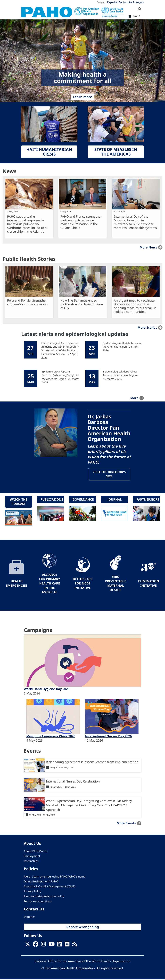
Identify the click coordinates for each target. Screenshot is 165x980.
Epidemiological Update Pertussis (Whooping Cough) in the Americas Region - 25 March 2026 (61, 377)
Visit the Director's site (109, 474)
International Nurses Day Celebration (73, 782)
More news (148, 247)
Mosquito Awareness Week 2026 (51, 737)
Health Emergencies (17, 584)
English (101, 2)
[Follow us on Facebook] (36, 946)
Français (138, 2)
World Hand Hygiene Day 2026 (47, 690)
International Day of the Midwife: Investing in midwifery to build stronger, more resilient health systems (135, 222)
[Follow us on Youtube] (52, 946)
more (134, 398)
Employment (32, 857)
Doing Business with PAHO (41, 882)
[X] (28, 946)
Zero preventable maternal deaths (116, 584)
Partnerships (148, 500)
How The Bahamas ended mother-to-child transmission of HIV (82, 304)
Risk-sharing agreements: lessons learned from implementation (92, 763)
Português (125, 2)
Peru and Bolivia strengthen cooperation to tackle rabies (27, 302)
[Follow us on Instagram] (43, 946)
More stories (147, 327)
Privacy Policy (32, 892)
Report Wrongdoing (83, 928)
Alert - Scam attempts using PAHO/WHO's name (55, 877)
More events (126, 824)
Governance (83, 500)
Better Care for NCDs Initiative (83, 584)
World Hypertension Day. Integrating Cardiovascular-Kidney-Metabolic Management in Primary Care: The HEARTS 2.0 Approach (89, 806)
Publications (52, 500)
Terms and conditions (38, 902)
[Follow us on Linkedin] (60, 946)
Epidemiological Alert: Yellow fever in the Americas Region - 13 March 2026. (121, 375)
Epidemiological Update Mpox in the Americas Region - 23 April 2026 (122, 347)
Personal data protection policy (44, 897)
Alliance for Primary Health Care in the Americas (50, 584)
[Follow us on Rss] (75, 946)
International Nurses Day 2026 (108, 737)
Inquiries (30, 917)
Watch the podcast (19, 502)
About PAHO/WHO (36, 852)
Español (112, 2)
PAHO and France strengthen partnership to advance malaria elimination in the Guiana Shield (81, 222)
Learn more (82, 97)
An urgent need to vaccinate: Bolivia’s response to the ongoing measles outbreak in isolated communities (135, 306)
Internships (31, 862)
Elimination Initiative (149, 584)
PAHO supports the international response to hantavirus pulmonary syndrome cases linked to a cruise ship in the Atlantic (27, 224)
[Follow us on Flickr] (67, 946)
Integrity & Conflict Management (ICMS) (49, 887)
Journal (115, 500)
